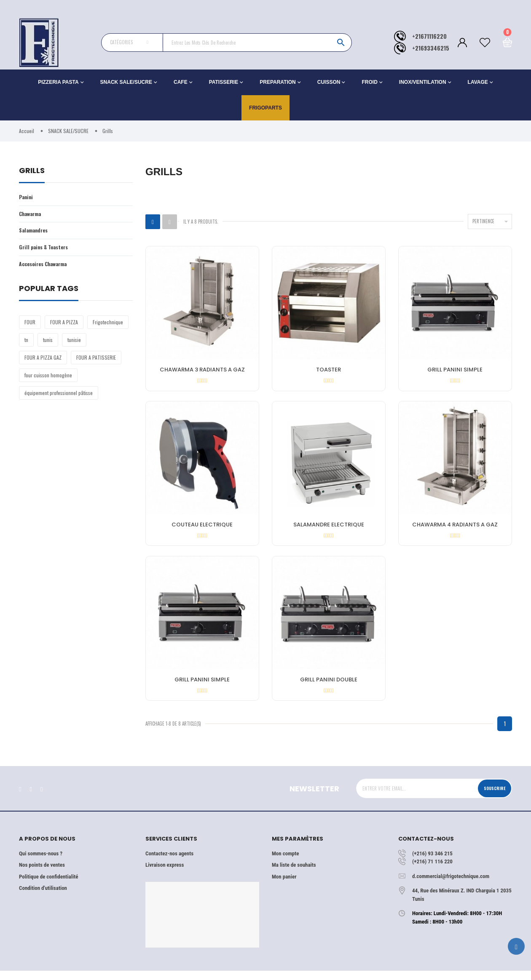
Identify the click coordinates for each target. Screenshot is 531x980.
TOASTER (329, 370)
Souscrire (492, 797)
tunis (48, 343)
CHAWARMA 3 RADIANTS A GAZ (202, 370)
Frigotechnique (108, 325)
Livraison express (165, 874)
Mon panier (284, 885)
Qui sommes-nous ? (41, 862)
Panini (27, 197)
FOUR (30, 325)
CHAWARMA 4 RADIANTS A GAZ (455, 528)
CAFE (181, 82)
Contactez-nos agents (169, 862)
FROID (369, 82)
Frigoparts (265, 108)
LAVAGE (478, 82)
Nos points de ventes (42, 874)
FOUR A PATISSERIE (96, 361)
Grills (32, 171)
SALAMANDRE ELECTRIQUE (329, 528)
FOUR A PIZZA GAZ (43, 361)
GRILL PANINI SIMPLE (455, 370)
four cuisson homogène (48, 378)
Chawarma (32, 215)
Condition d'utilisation (43, 897)
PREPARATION (278, 82)
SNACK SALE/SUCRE (126, 82)
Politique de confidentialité (48, 885)
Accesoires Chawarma (46, 267)
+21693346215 (431, 48)
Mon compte (285, 862)
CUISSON (329, 82)
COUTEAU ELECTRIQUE (202, 528)
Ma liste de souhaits (294, 874)
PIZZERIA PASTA (58, 82)
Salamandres (35, 232)
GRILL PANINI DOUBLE (329, 686)
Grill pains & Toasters (46, 250)
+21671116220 (429, 36)
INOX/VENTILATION (423, 82)
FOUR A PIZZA (64, 325)
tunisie (74, 343)
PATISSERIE (224, 82)
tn (26, 343)
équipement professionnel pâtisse (59, 396)
